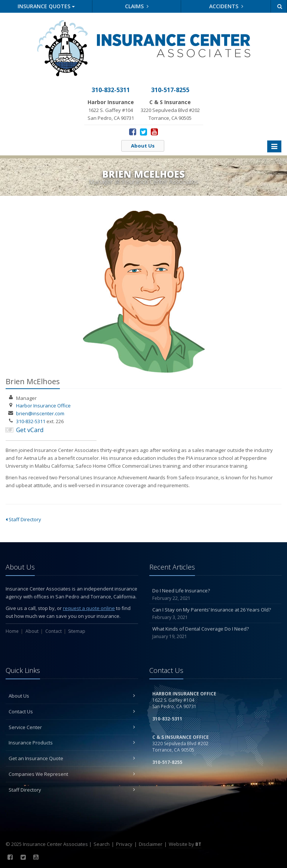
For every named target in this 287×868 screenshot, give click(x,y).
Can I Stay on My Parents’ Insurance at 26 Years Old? (216, 614)
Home (12, 631)
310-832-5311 (31, 421)
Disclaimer (151, 844)
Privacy (124, 844)
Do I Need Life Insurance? (216, 594)
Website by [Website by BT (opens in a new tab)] (185, 844)
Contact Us (72, 711)
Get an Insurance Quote (72, 758)
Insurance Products (72, 743)
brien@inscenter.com (40, 413)
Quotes (46, 6)
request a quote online (89, 608)
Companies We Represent (72, 774)
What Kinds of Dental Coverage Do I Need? (216, 633)
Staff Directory (23, 519)
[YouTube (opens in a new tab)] (154, 131)
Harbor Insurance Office (43, 406)
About (32, 631)
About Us (143, 146)
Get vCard (30, 430)
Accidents (226, 6)
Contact (54, 631)
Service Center (72, 727)
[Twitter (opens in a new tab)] (143, 131)
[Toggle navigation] (274, 146)
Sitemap (77, 631)
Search (102, 844)
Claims (137, 6)
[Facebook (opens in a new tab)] (133, 131)
